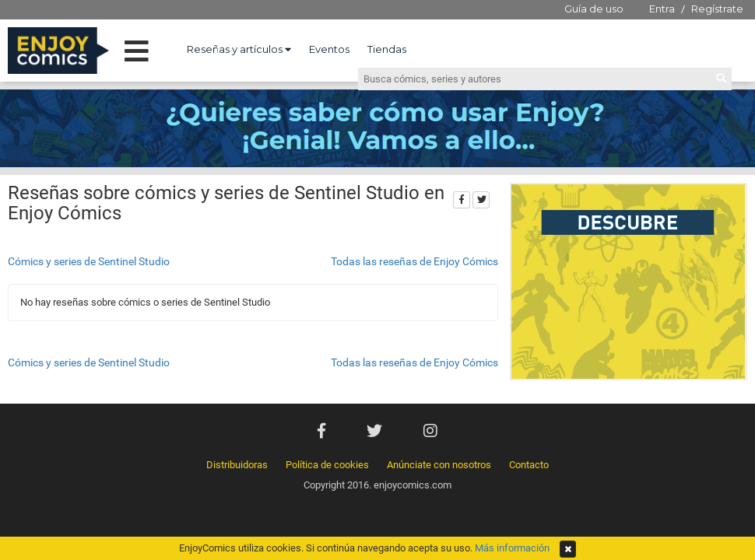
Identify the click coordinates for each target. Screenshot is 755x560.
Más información (512, 548)
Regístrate (717, 9)
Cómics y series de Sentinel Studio (89, 261)
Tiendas (387, 49)
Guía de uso (594, 9)
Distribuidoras (237, 465)
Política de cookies (327, 465)
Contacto (529, 465)
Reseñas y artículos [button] (239, 49)
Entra (662, 9)
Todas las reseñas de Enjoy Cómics (414, 261)
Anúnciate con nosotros (439, 465)
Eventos (329, 49)
